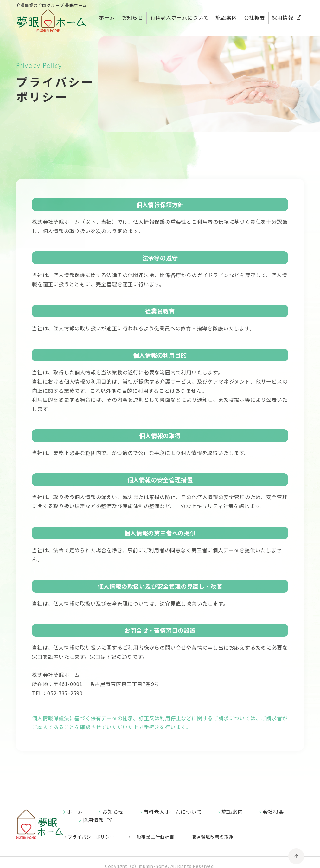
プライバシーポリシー (91, 837)
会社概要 (254, 17)
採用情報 (282, 17)
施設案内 (226, 17)
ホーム (107, 17)
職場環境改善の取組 (213, 837)
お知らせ (133, 17)
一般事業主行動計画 (153, 837)
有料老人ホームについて (179, 17)
